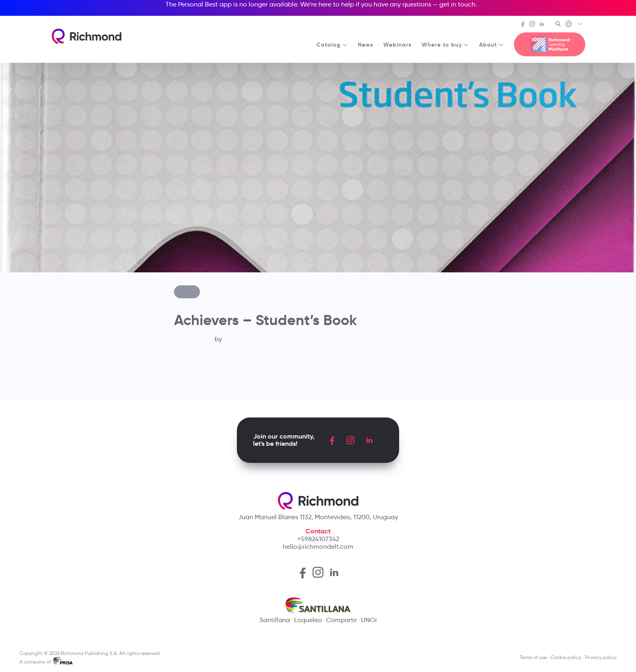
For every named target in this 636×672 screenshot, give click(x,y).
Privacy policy (601, 657)
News (366, 45)
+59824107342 (318, 539)
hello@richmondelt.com (318, 547)
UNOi (369, 620)
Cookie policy (566, 657)
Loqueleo (308, 620)
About (492, 45)
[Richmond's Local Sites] (574, 25)
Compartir (342, 620)
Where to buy (445, 45)
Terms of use (533, 657)
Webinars (397, 45)
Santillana (275, 620)
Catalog (332, 45)
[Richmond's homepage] (86, 36)
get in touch (457, 4)
